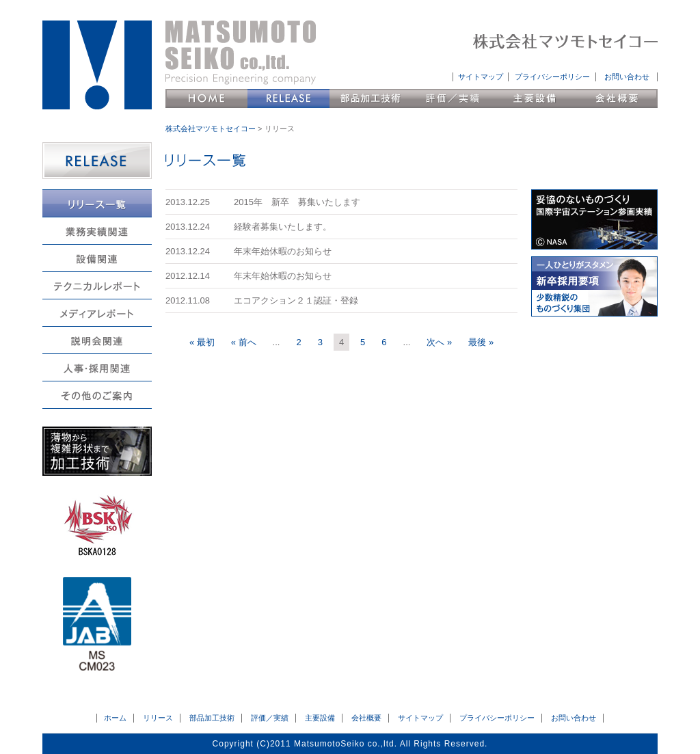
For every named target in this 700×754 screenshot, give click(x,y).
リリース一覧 (97, 203)
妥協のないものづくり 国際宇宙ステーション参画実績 (594, 219)
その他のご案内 (97, 395)
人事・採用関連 (97, 367)
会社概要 (617, 98)
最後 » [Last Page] (481, 342)
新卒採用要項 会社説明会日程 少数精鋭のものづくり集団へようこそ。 (594, 286)
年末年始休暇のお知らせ (283, 251)
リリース (288, 98)
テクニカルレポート (97, 285)
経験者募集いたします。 (283, 227)
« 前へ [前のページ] (244, 342)
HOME (206, 98)
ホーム (115, 718)
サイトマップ (481, 77)
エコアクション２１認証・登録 (296, 300)
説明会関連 (97, 340)
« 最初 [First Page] (202, 342)
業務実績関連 (97, 231)
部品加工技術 (371, 98)
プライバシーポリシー (552, 77)
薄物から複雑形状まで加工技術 (97, 451)
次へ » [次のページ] (439, 342)
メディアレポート (97, 313)
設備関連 (97, 258)
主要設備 (535, 98)
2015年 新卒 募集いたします (297, 202)
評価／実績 (453, 98)
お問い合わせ (627, 77)
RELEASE (97, 161)
